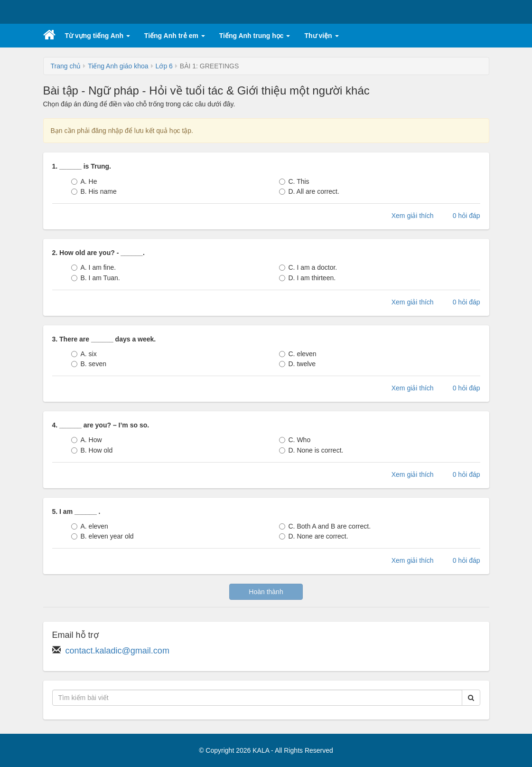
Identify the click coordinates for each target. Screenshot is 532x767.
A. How (87, 440)
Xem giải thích (413, 216)
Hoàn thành (266, 592)
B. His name (94, 191)
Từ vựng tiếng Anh (98, 36)
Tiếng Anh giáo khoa (118, 66)
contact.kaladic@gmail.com (117, 651)
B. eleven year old (103, 536)
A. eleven (90, 526)
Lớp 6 (164, 66)
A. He (84, 181)
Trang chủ (66, 66)
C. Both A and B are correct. (325, 526)
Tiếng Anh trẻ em (175, 36)
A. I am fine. (94, 267)
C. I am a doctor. (308, 267)
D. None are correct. (314, 536)
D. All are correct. (309, 191)
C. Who (295, 440)
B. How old (92, 450)
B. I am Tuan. (96, 278)
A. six (84, 354)
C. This (294, 181)
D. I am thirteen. (308, 278)
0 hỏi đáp (467, 216)
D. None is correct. (311, 450)
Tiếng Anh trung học (255, 36)
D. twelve (298, 364)
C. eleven (298, 354)
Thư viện (321, 36)
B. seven (89, 364)
